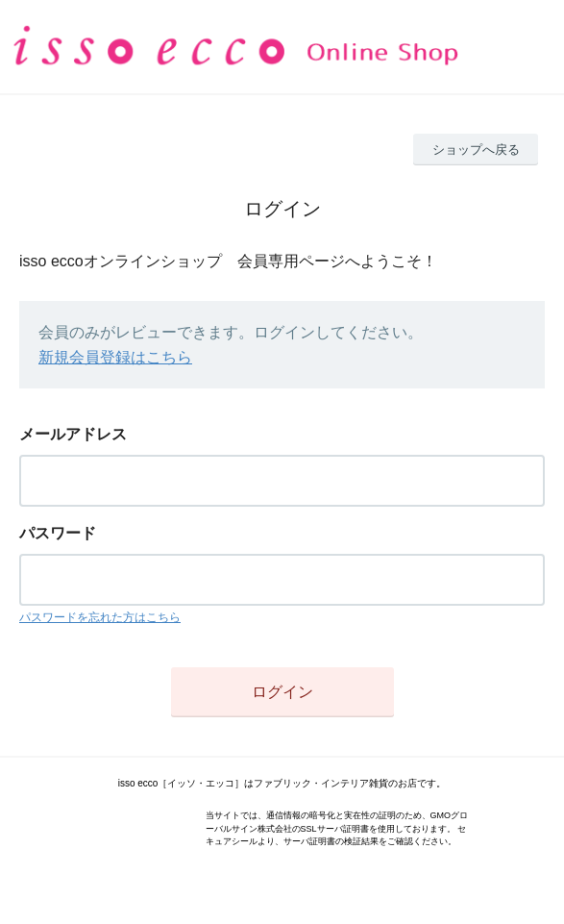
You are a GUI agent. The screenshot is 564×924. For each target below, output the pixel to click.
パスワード (58, 533)
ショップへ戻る (476, 150)
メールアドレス (73, 434)
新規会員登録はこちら (115, 357)
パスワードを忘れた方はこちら (100, 617)
